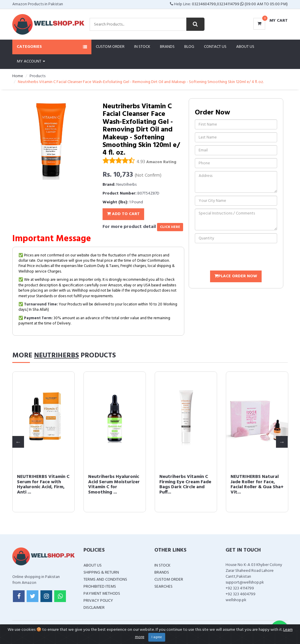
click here (170, 227)
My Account (31, 61)
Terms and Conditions (105, 580)
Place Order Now (236, 276)
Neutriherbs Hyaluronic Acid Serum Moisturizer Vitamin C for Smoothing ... (114, 485)
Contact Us (215, 47)
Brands (167, 47)
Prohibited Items (100, 587)
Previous (18, 442)
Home (18, 76)
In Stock (142, 47)
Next (282, 442)
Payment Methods (102, 594)
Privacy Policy (98, 601)
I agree (157, 637)
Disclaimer (94, 608)
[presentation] (239, 258)
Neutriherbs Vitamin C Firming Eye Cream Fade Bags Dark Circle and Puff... (185, 485)
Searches (163, 587)
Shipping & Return (101, 573)
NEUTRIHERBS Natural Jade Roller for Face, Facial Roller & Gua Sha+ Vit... (257, 485)
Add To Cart (123, 214)
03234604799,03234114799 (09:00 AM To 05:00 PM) (240, 4)
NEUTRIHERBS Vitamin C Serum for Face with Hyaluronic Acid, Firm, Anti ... (43, 485)
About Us (245, 47)
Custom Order (110, 47)
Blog (189, 47)
